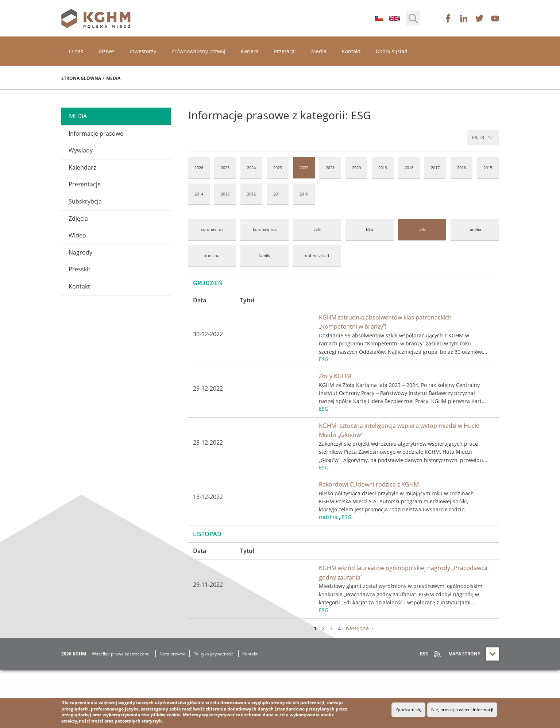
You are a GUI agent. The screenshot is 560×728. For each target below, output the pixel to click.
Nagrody (80, 252)
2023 (278, 168)
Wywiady (81, 150)
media (78, 116)
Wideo (77, 235)
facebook (448, 18)
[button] (413, 18)
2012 (251, 194)
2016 (461, 168)
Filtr (483, 137)
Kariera (250, 51)
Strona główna (81, 78)
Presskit (80, 269)
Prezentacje (85, 184)
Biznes (107, 51)
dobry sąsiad (317, 255)
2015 (488, 168)
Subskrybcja (85, 201)
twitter (479, 18)
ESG (317, 229)
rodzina (212, 255)
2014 (199, 194)
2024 (251, 168)
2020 (356, 168)
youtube (495, 18)
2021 (330, 168)
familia (475, 229)
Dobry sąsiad (392, 51)
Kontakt (351, 51)
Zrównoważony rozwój (198, 51)
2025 (225, 168)
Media (319, 51)
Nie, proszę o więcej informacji (462, 710)
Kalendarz (82, 167)
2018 (409, 168)
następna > (360, 687)
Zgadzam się (408, 710)
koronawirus (265, 229)
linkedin (464, 18)
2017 (435, 168)
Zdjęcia (78, 218)
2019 (383, 168)
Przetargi (285, 51)
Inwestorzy (143, 51)
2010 (304, 194)
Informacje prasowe (96, 133)
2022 (304, 168)
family (264, 255)
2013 (225, 194)
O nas (76, 51)
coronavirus (212, 229)
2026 (199, 168)
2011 (278, 194)
